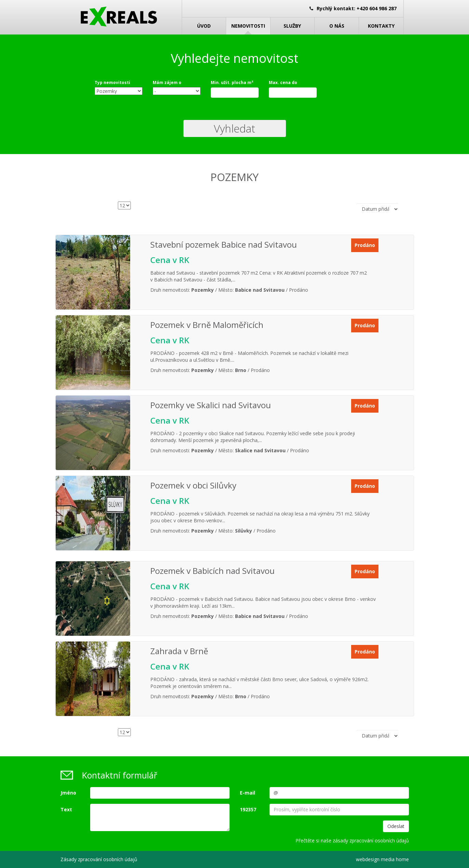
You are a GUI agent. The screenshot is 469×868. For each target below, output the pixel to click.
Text (66, 809)
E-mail (247, 793)
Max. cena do (283, 82)
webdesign (368, 859)
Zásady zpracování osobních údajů (99, 859)
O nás (337, 26)
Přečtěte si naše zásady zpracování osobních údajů (352, 841)
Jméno (68, 793)
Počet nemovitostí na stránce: (81, 211)
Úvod (204, 26)
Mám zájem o (167, 82)
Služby (292, 26)
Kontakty (381, 26)
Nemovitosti (248, 26)
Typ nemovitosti (112, 82)
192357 (248, 809)
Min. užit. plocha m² (232, 82)
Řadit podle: (327, 209)
